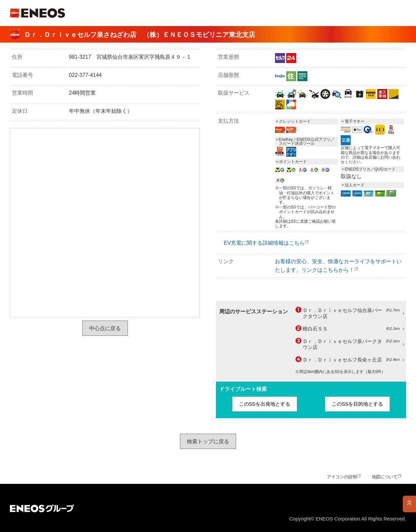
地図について (385, 477)
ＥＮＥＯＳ (37, 13)
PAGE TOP (409, 504)
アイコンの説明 (342, 477)
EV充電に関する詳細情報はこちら (264, 243)
